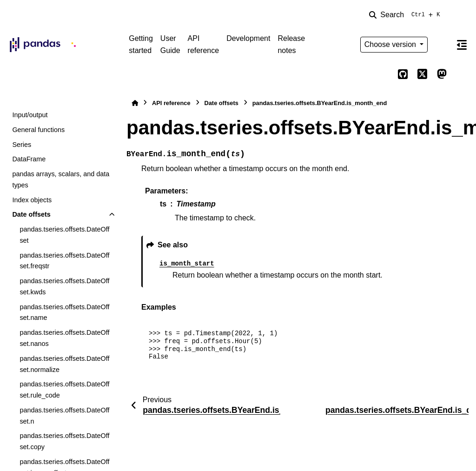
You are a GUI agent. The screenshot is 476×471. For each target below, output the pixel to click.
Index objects (32, 200)
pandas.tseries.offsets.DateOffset (64, 235)
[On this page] (462, 45)
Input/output (30, 115)
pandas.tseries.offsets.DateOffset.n (64, 416)
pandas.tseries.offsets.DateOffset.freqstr (64, 261)
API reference (204, 44)
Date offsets (31, 214)
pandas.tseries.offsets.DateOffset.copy (64, 441)
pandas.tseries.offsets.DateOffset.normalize (64, 364)
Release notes (291, 44)
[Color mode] (442, 45)
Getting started (141, 44)
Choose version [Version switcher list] (391, 44)
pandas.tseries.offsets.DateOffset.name (64, 312)
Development (248, 38)
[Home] (135, 103)
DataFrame (29, 159)
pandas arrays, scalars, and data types (61, 179)
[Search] (406, 15)
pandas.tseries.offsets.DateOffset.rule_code (64, 390)
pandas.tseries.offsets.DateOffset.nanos (64, 338)
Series (22, 145)
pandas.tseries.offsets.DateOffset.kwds (64, 286)
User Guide (170, 44)
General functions (38, 130)
